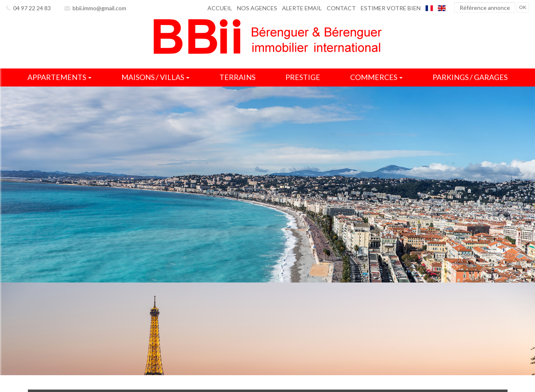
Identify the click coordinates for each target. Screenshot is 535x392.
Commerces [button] (376, 77)
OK (523, 7)
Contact (341, 8)
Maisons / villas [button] (155, 77)
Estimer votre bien (391, 8)
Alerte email (302, 8)
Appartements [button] (59, 77)
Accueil (220, 8)
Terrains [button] (237, 77)
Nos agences (257, 8)
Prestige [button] (303, 77)
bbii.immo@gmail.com (95, 8)
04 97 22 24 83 (28, 8)
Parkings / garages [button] (470, 77)
